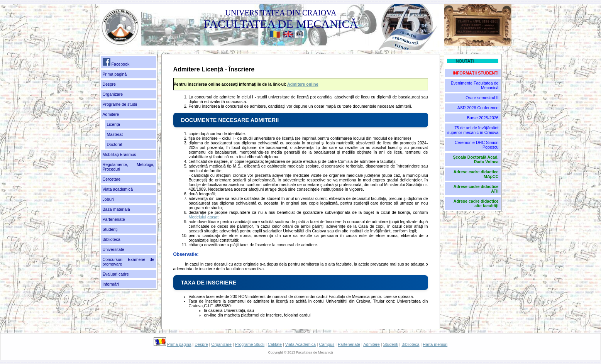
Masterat (115, 134)
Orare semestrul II (482, 98)
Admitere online (303, 84)
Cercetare (112, 179)
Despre (109, 84)
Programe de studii (120, 104)
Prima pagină (115, 74)
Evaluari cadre (116, 274)
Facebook (116, 62)
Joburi (108, 199)
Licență (113, 124)
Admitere (111, 114)
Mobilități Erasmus (119, 154)
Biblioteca (112, 239)
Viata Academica (300, 344)
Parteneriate (114, 219)
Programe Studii (250, 344)
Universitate (113, 249)
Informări (111, 284)
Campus (327, 344)
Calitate (275, 344)
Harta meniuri (435, 344)
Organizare (113, 94)
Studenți (110, 229)
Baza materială (116, 209)
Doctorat (115, 144)
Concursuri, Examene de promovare (129, 262)
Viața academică (118, 189)
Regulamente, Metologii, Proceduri (129, 167)
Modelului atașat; (204, 217)
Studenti (391, 344)
